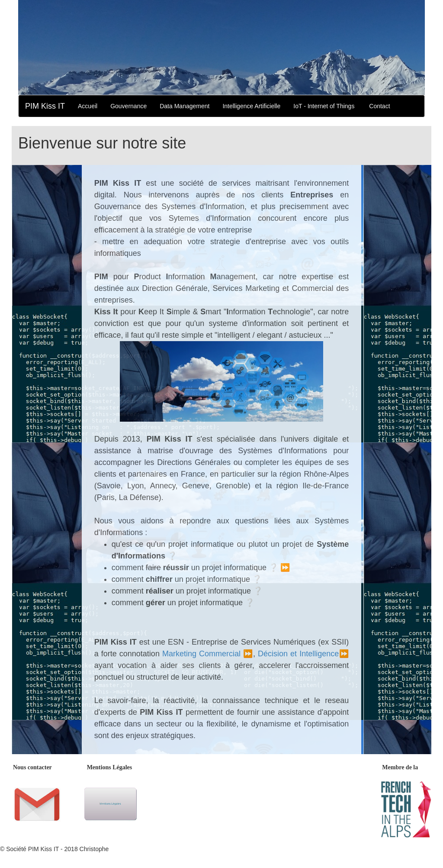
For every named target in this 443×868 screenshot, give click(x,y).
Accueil (88, 106)
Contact (379, 106)
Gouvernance (128, 106)
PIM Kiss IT (45, 106)
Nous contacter (32, 767)
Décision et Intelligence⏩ (303, 654)
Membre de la (400, 767)
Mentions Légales (110, 767)
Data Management (185, 106)
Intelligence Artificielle (251, 106)
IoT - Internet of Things (324, 106)
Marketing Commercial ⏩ (208, 654)
